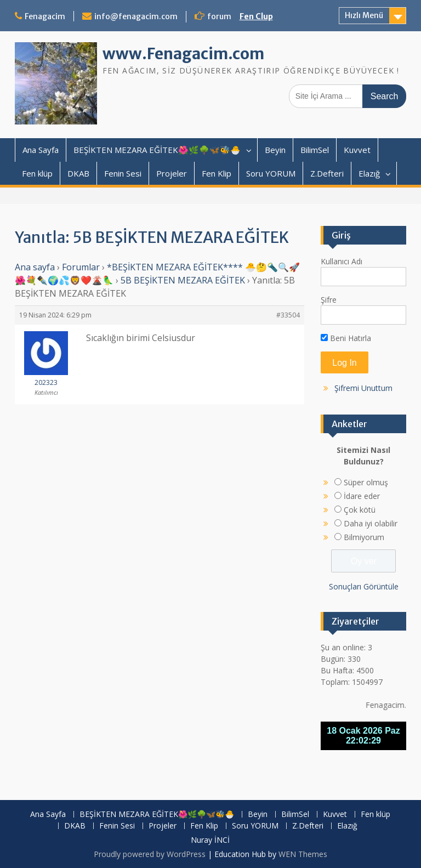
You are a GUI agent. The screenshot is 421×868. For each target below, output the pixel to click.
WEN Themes (303, 854)
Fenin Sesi (123, 173)
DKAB (78, 173)
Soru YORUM (271, 173)
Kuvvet (357, 150)
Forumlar (81, 267)
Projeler (172, 173)
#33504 (288, 315)
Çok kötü (360, 510)
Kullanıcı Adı (342, 261)
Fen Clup (256, 16)
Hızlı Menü (364, 15)
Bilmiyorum (364, 537)
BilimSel (315, 150)
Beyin (275, 150)
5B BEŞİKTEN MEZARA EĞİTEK (183, 280)
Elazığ (369, 173)
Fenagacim (45, 16)
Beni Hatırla (346, 338)
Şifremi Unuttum (363, 388)
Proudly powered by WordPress (150, 854)
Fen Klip (217, 173)
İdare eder (362, 496)
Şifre (329, 300)
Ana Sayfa (41, 150)
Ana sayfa (35, 267)
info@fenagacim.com (136, 16)
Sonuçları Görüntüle (364, 586)
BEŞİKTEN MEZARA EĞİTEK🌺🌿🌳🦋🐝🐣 (157, 150)
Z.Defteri (327, 173)
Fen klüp (37, 173)
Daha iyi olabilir (371, 523)
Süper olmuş (366, 482)
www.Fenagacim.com (183, 54)
